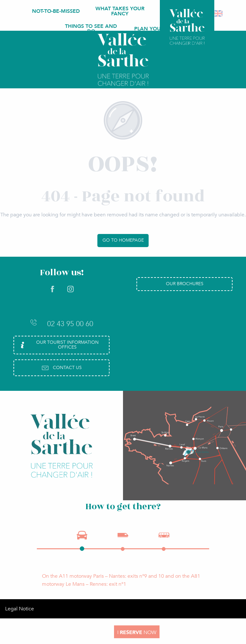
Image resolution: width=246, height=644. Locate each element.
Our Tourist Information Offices (58, 345)
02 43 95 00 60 (61, 324)
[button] (218, 13)
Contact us (61, 368)
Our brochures (185, 284)
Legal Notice (20, 609)
